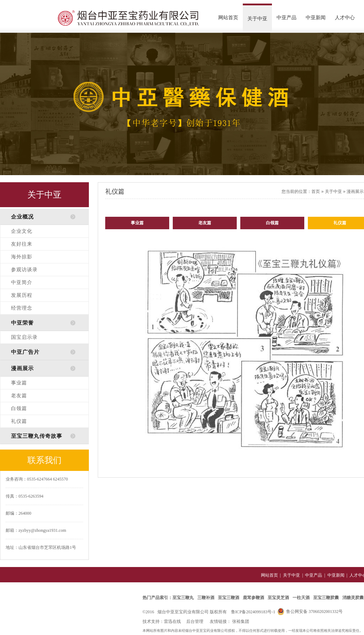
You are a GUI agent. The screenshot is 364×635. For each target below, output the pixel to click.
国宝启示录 (24, 337)
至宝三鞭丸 (183, 598)
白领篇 (19, 408)
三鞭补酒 (206, 598)
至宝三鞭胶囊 (326, 598)
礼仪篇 (19, 421)
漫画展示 (355, 191)
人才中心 (345, 18)
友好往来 (22, 244)
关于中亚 (257, 19)
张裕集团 (241, 621)
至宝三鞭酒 (229, 598)
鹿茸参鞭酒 (253, 598)
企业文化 (22, 231)
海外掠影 (22, 257)
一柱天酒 (301, 598)
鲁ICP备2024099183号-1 (253, 612)
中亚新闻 (316, 18)
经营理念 (22, 308)
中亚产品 (287, 18)
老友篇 (19, 396)
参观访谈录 (24, 270)
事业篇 (19, 383)
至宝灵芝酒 (278, 598)
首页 (316, 191)
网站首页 (228, 18)
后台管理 (195, 621)
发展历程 (22, 295)
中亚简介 (22, 282)
